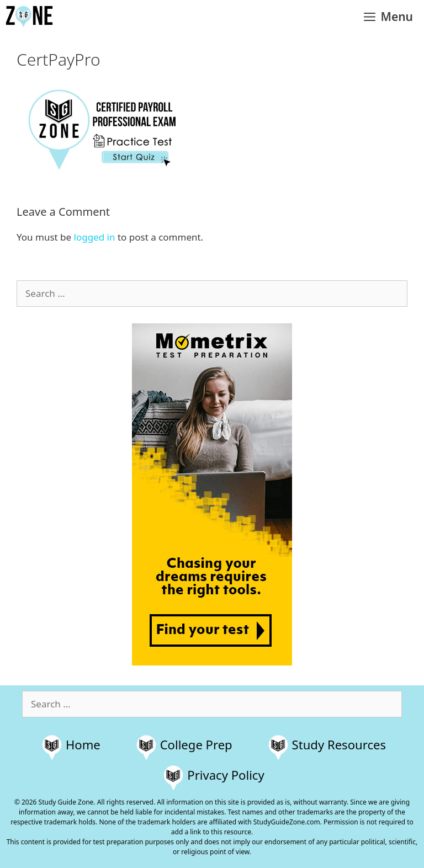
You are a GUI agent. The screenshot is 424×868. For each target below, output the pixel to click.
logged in (95, 237)
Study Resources (339, 744)
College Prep (196, 744)
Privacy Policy (226, 775)
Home (83, 744)
